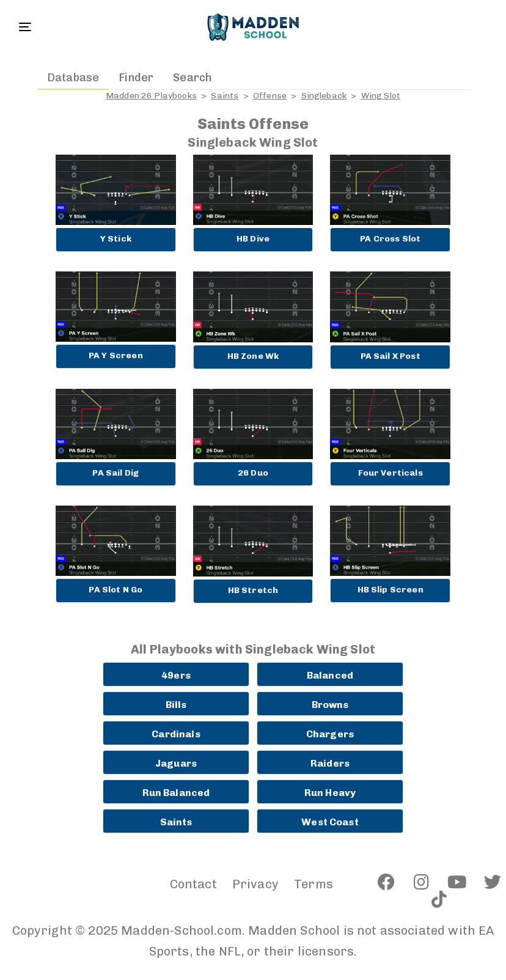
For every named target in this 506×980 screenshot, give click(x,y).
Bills (176, 705)
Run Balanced (176, 793)
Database (73, 78)
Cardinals (176, 734)
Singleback (324, 96)
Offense (270, 96)
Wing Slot (381, 96)
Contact (193, 884)
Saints (225, 96)
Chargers (330, 734)
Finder (136, 78)
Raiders (330, 763)
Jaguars (176, 763)
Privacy (255, 884)
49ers (176, 675)
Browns (330, 705)
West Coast (330, 822)
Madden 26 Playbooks (151, 96)
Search (193, 78)
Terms (313, 884)
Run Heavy (330, 793)
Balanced (330, 675)
